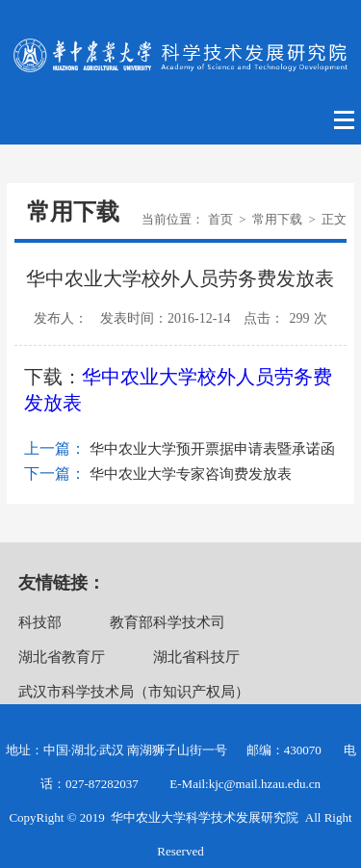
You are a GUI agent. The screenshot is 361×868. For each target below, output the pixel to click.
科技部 (40, 622)
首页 (220, 219)
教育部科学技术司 (168, 622)
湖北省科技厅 (196, 657)
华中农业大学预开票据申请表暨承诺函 (212, 449)
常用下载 (277, 219)
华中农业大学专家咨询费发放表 (191, 474)
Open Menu (345, 120)
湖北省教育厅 (62, 657)
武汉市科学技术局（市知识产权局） (134, 692)
